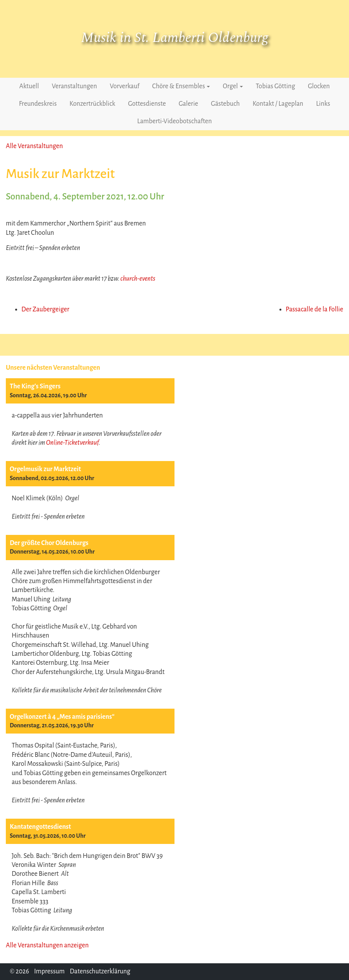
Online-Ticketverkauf (72, 443)
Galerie (188, 104)
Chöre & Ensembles (181, 86)
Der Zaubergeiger (45, 309)
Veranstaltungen (74, 86)
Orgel (233, 86)
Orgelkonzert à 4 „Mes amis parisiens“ (62, 717)
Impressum (50, 971)
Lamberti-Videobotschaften (174, 121)
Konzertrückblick (92, 104)
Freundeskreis (38, 104)
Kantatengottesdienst (40, 827)
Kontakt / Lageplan (278, 104)
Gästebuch (225, 104)
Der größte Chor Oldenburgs (49, 543)
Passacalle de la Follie (314, 309)
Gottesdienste (147, 104)
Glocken (319, 86)
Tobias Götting (275, 86)
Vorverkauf (124, 86)
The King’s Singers (35, 386)
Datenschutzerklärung (100, 971)
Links (323, 104)
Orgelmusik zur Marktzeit (45, 469)
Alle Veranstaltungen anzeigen (47, 945)
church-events (138, 279)
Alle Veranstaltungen (34, 146)
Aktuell (29, 86)
